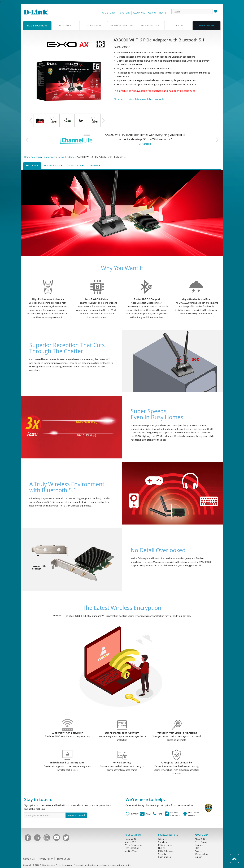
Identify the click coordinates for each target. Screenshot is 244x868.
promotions (124, 13)
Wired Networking (122, 25)
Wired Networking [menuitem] (133, 845)
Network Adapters (67, 157)
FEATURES (32, 165)
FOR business (207, 25)
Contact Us (29, 859)
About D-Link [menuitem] (201, 839)
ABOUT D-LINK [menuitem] (201, 835)
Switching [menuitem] (163, 842)
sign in (163, 13)
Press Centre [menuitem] (201, 842)
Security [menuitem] (162, 854)
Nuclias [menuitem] (162, 848)
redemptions (139, 13)
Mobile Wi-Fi (94, 25)
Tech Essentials (150, 25)
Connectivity (49, 157)
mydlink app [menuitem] (131, 851)
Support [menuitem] (199, 857)
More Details (145, 144)
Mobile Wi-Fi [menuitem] (130, 842)
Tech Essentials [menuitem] (132, 848)
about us (152, 13)
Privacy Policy (46, 859)
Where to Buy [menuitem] (201, 854)
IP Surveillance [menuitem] (165, 845)
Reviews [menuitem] (199, 845)
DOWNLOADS (76, 165)
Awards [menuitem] (198, 851)
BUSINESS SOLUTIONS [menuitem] (168, 835)
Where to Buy (109, 13)
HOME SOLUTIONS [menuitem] (133, 835)
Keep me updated (76, 815)
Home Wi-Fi (66, 25)
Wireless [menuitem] (162, 839)
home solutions (37, 25)
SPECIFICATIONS (53, 165)
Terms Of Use (64, 859)
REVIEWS (95, 165)
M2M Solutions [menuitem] (165, 851)
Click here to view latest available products (139, 99)
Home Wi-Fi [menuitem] (130, 839)
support (178, 25)
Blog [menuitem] (197, 848)
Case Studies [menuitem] (164, 857)
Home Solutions (32, 157)
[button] (34, 120)
